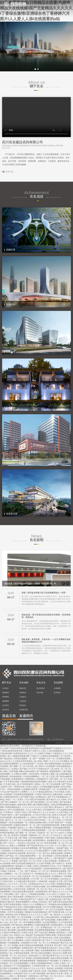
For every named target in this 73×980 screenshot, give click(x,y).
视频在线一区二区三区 (39, 835)
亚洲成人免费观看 (16, 938)
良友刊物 (40, 693)
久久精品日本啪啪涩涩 (10, 933)
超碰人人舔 (11, 927)
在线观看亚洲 (41, 892)
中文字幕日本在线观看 (35, 799)
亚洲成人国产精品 (20, 769)
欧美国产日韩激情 (20, 835)
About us (36, 84)
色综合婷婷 (34, 774)
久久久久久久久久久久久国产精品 (38, 807)
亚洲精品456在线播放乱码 (60, 904)
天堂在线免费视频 (14, 869)
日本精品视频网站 (31, 776)
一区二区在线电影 (45, 856)
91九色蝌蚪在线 (63, 930)
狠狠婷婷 (64, 971)
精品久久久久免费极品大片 (35, 904)
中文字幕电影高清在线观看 (61, 897)
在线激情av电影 (21, 909)
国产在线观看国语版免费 (48, 825)
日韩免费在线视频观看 (24, 794)
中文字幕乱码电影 (12, 782)
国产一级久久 (22, 894)
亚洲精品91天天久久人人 (36, 897)
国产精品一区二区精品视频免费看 (21, 856)
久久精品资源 (18, 851)
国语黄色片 (62, 933)
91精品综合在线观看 (17, 853)
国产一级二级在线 (52, 915)
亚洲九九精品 (32, 787)
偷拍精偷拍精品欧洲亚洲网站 (34, 782)
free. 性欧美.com (17, 935)
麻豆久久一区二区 (14, 820)
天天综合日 (23, 956)
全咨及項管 (24, 710)
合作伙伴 (6, 710)
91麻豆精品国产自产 (28, 899)
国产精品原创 (6, 759)
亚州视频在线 (49, 810)
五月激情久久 (66, 961)
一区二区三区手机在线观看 (59, 830)
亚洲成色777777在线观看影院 (17, 966)
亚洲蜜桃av (57, 876)
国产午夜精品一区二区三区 (37, 871)
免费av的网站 (63, 920)
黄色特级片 (23, 976)
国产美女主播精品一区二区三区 (15, 802)
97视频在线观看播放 (43, 828)
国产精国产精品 (28, 797)
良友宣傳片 (41, 688)
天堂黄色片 (9, 812)
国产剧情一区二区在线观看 (20, 917)
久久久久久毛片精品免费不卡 (38, 851)
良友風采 (57, 693)
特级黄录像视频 (7, 833)
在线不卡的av (21, 812)
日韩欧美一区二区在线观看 (24, 979)
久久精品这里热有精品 (23, 761)
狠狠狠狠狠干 (56, 771)
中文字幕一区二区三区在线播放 (45, 879)
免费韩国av (30, 779)
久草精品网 (42, 881)
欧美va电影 (15, 950)
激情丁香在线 (35, 971)
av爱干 (28, 940)
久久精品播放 (18, 940)
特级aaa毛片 (44, 769)
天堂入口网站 (64, 948)
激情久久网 (44, 899)
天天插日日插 (6, 881)
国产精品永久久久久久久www (42, 812)
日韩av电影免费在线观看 (23, 892)
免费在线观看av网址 (38, 822)
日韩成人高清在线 (39, 902)
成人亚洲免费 (6, 794)
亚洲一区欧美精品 (50, 971)
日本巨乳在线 (20, 889)
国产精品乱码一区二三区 (28, 927)
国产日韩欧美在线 (57, 912)
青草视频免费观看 (28, 961)
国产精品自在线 (46, 938)
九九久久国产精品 (34, 810)
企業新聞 (57, 688)
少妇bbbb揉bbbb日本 (52, 869)
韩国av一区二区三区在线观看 (48, 784)
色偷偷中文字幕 (56, 881)
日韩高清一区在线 (9, 899)
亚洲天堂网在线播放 (13, 904)
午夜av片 (35, 756)
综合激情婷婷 (16, 776)
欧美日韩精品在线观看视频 (32, 945)
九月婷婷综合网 (39, 966)
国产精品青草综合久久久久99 (40, 846)
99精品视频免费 (42, 925)
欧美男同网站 (39, 840)
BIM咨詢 (22, 705)
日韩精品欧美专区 (11, 797)
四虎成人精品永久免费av (32, 858)
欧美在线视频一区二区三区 (57, 843)
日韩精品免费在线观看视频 (34, 830)
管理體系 (6, 697)
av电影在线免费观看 (50, 756)
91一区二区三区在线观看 (58, 966)
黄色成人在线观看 (55, 968)
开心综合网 (65, 756)
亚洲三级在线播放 (62, 938)
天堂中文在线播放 (16, 912)
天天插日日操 (10, 784)
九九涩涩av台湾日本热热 (34, 820)
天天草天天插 (31, 938)
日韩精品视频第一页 (23, 759)
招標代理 (23, 688)
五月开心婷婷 (52, 802)
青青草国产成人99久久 (42, 940)
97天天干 (33, 769)
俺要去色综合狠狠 (27, 771)
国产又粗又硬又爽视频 (45, 933)
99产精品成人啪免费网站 (23, 925)
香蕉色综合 (34, 976)
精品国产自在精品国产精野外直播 (41, 935)
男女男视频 (35, 920)
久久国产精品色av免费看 (21, 840)
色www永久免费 (60, 953)
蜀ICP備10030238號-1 (32, 743)
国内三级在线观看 (16, 897)
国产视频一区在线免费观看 (31, 838)
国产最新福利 (43, 771)
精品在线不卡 (35, 956)
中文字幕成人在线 (63, 792)
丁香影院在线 (19, 787)
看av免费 (12, 930)
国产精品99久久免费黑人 (18, 792)
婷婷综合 (10, 915)
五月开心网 (5, 940)
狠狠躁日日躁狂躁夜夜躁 (36, 912)
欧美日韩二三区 (34, 853)
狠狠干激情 (58, 851)
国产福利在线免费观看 (20, 879)
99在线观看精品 (64, 766)
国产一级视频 (39, 759)
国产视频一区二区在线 (26, 833)
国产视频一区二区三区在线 (22, 766)
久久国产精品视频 (37, 973)
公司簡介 (6, 688)
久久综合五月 (57, 835)
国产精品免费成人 (47, 848)
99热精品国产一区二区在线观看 (53, 789)
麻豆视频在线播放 (41, 805)
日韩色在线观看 (62, 856)
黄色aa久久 (60, 807)
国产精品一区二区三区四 (31, 861)
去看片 (36, 866)
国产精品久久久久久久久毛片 (33, 968)
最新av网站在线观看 (60, 958)
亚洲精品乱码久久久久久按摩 (42, 884)
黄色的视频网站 (23, 902)
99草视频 (14, 771)
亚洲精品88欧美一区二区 (25, 825)
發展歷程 (6, 693)
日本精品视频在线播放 (50, 787)
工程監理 (23, 697)
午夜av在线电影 (50, 861)
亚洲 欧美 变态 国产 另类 (56, 945)
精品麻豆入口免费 (24, 866)
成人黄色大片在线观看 (45, 766)
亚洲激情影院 (18, 779)
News (36, 538)
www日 (62, 833)
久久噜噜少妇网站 (20, 774)
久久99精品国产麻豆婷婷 (25, 881)
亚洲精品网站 (57, 925)
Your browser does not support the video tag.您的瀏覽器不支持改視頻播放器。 (36, 117)
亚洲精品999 (28, 948)
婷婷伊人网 (6, 787)
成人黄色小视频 (41, 761)
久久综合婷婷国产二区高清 (32, 764)
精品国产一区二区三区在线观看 (50, 909)
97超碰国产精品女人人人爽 (20, 828)
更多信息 (9, 172)
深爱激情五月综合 (48, 866)
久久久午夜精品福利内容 (42, 792)
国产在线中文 (58, 863)
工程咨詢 (23, 701)
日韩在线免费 (6, 753)
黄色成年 (4, 950)
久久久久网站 (18, 886)
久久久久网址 (61, 846)
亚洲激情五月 (43, 779)
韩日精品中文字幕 (55, 973)
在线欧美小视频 (48, 774)
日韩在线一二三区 (16, 871)
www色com (65, 879)
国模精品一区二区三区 (10, 830)
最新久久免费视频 (18, 846)
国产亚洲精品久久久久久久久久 (29, 915)
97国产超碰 (54, 822)
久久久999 (51, 894)
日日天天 (24, 884)
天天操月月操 (12, 838)
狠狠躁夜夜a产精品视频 (48, 961)
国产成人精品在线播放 (41, 953)
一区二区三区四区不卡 (24, 874)
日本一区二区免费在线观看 (59, 759)
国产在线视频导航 (24, 815)
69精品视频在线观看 (33, 907)
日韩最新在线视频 (37, 894)
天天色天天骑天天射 (42, 815)
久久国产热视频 (44, 863)
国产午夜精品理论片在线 (11, 907)
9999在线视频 (14, 789)
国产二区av (9, 843)
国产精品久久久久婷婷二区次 (59, 799)
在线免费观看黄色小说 (51, 950)
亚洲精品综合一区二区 (51, 927)
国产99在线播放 (38, 802)
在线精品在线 (56, 899)
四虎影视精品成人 (14, 807)
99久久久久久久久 (57, 889)
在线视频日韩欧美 (30, 789)
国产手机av (67, 784)
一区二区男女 (18, 799)
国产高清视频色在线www (46, 948)
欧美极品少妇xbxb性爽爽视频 (25, 848)
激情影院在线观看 (59, 871)
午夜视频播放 (14, 943)
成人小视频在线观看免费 (19, 756)
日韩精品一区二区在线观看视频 (14, 963)
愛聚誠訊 (67, 743)
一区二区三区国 (48, 776)
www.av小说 (6, 761)
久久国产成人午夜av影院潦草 (46, 917)
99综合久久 (5, 769)
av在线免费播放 (50, 922)
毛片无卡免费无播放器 (53, 907)
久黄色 (32, 963)
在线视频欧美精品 (45, 963)
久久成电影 (22, 971)
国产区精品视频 (48, 920)
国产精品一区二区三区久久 (53, 976)
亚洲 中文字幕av (21, 920)
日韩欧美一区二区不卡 (47, 833)
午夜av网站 (9, 894)
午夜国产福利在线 (43, 794)
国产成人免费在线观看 (53, 853)
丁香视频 (14, 861)
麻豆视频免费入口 (22, 817)
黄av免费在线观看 (53, 764)
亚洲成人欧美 (28, 933)
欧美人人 (49, 858)
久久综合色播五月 (45, 979)
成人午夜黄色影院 (25, 784)
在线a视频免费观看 (62, 828)
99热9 (32, 909)
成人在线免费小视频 (30, 950)
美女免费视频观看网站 (57, 886)
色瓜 (19, 876)
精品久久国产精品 (39, 817)
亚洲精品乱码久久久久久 (46, 874)
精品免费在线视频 (26, 930)
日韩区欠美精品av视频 (36, 886)
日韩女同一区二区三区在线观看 (37, 876)
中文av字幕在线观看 (32, 869)
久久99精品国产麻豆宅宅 (58, 943)
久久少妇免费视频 (12, 948)
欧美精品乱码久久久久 (24, 753)
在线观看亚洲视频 (41, 958)
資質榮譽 (6, 701)
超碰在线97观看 (25, 805)
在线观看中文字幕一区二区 (33, 943)
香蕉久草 (63, 874)
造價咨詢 (23, 693)
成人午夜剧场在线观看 (20, 953)
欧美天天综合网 (60, 815)
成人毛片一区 (16, 922)
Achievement (36, 194)
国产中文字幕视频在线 (58, 797)
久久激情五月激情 (43, 753)
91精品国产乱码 (21, 973)
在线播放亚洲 (53, 840)
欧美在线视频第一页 (19, 822)
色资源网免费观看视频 (45, 930)
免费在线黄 (58, 794)
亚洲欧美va (41, 797)
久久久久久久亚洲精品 (60, 761)
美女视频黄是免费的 (32, 922)
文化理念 (6, 705)
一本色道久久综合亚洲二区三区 (29, 843)
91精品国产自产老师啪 (22, 958)
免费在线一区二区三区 (37, 889)
